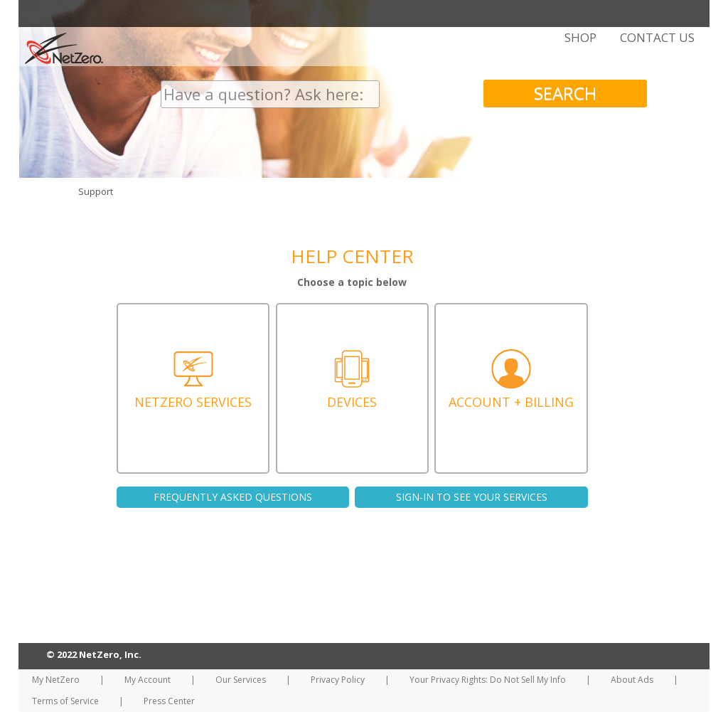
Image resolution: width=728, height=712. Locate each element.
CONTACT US (657, 38)
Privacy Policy (338, 680)
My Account (148, 680)
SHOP (580, 38)
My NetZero (56, 680)
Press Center (169, 701)
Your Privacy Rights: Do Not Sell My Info (488, 680)
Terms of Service (65, 701)
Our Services (241, 680)
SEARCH (565, 93)
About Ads (632, 680)
